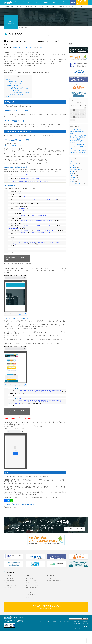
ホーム (30, 2)
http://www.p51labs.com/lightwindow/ (17, 146)
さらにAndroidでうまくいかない (16, 94)
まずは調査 (8, 80)
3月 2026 (78, 103)
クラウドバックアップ (30, 7)
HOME (22, 28)
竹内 (41, 48)
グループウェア (83, 7)
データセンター (9, 7)
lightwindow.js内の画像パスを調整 (18, 89)
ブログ (55, 2)
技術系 (31, 48)
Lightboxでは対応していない (15, 81)
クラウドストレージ (44, 7)
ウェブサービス (72, 7)
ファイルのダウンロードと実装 (15, 87)
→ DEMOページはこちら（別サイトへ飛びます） (15, 258)
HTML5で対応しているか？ (15, 83)
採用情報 (73, 2)
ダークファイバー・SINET (58, 7)
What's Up (16, 48)
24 (74, 117)
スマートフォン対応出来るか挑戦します (20, 93)
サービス (38, 2)
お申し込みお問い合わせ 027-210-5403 (82, 2)
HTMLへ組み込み (14, 91)
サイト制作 (24, 48)
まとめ (7, 96)
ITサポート (19, 7)
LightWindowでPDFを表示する (13, 85)
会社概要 (46, 2)
